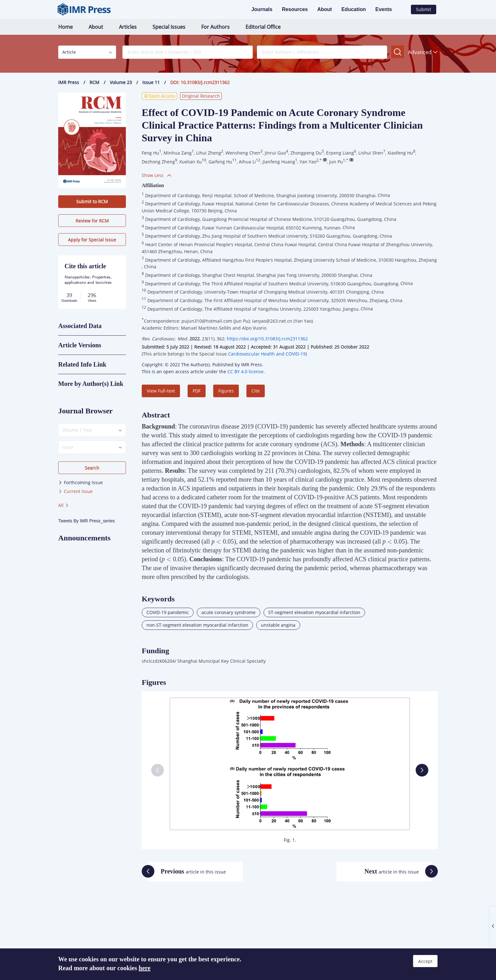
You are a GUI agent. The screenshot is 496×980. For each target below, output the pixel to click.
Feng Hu (150, 153)
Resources (295, 9)
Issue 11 (151, 82)
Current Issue (75, 491)
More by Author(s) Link (91, 384)
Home (65, 27)
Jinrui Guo (275, 153)
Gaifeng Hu (220, 162)
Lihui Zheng (209, 153)
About (325, 9)
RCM (94, 82)
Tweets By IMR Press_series (87, 521)
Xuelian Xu (191, 162)
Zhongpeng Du (306, 153)
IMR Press (69, 82)
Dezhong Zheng (158, 162)
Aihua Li (247, 162)
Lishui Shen (371, 153)
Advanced (423, 52)
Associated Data (80, 326)
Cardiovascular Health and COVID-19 (267, 354)
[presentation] (219, 542)
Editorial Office (263, 27)
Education (353, 9)
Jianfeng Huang (279, 162)
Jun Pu (336, 162)
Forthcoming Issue (81, 482)
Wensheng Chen (243, 153)
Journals (262, 9)
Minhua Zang (178, 153)
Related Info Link (82, 364)
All (64, 505)
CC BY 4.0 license (245, 371)
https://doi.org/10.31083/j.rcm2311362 (267, 339)
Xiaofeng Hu (400, 153)
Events (384, 9)
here (144, 968)
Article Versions (80, 345)
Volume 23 (121, 82)
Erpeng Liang (340, 153)
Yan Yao (308, 162)
